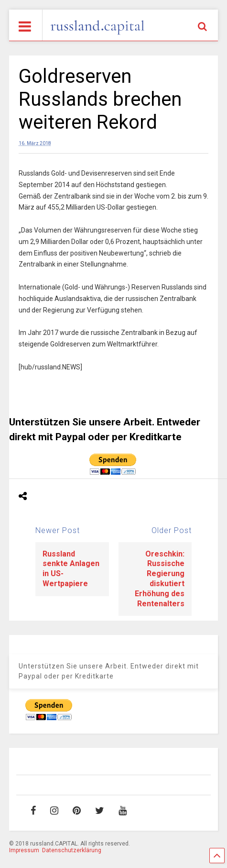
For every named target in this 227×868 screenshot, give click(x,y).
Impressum (24, 850)
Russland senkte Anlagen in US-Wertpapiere (71, 569)
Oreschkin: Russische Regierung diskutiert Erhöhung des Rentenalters (160, 579)
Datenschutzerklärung (72, 850)
